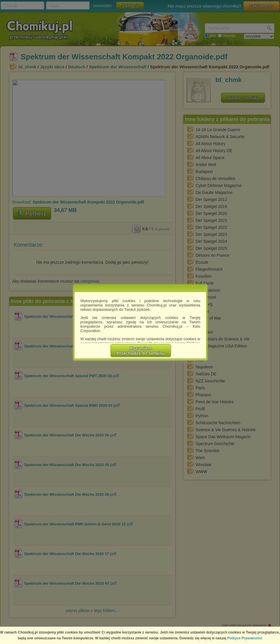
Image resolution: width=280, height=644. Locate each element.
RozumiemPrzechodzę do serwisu (141, 351)
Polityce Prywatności (245, 638)
